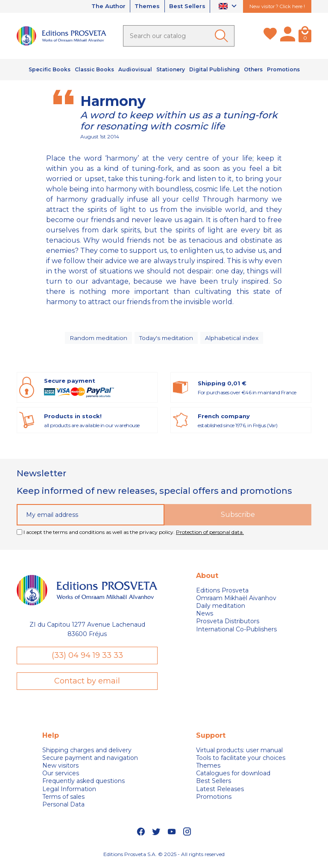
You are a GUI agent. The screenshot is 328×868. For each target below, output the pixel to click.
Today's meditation (167, 339)
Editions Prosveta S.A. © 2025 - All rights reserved (164, 857)
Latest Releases (220, 792)
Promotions (214, 800)
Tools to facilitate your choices (241, 761)
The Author (103, 6)
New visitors (60, 768)
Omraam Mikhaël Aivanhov (236, 601)
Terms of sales (63, 800)
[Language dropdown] (229, 7)
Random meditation (98, 339)
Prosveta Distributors (228, 624)
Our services (61, 776)
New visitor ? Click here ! (277, 6)
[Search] (179, 36)
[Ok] (223, 36)
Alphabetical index (234, 339)
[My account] (288, 36)
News (205, 616)
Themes (144, 6)
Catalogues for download (233, 776)
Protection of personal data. (210, 535)
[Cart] (305, 36)
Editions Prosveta (222, 593)
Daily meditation (221, 608)
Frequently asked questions (83, 784)
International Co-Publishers (236, 632)
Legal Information (69, 792)
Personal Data (63, 807)
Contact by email (87, 683)
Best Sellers (186, 6)
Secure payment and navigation (90, 761)
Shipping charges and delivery (87, 753)
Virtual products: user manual (239, 753)
